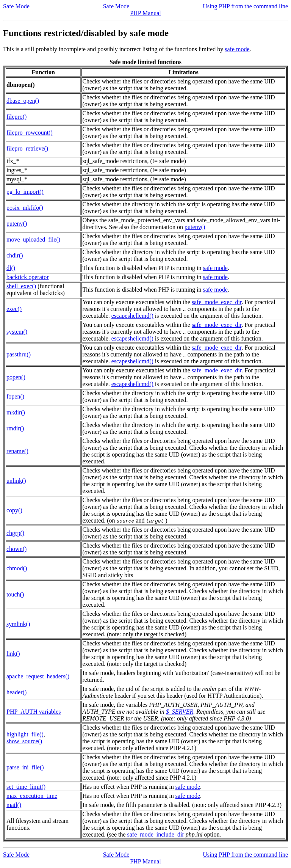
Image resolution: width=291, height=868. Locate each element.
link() (13, 654)
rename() (17, 451)
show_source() (24, 741)
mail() (14, 805)
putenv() (17, 224)
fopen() (15, 396)
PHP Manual (145, 13)
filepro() (16, 117)
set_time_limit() (26, 787)
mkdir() (16, 412)
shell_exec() (21, 286)
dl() (11, 268)
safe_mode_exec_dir (217, 302)
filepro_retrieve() (27, 148)
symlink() (18, 624)
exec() (14, 309)
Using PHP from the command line (245, 6)
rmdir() (15, 428)
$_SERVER (180, 712)
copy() (14, 510)
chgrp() (15, 533)
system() (17, 332)
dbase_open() (23, 101)
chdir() (15, 255)
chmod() (17, 568)
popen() (16, 377)
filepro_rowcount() (30, 133)
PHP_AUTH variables (34, 712)
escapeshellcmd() (132, 316)
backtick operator (28, 277)
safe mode (237, 49)
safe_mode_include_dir (156, 834)
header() (16, 692)
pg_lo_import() (25, 192)
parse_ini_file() (25, 767)
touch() (15, 594)
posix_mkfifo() (25, 208)
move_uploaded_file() (33, 239)
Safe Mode (16, 6)
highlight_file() (25, 734)
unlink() (16, 481)
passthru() (19, 354)
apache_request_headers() (38, 676)
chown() (16, 549)
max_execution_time (32, 796)
